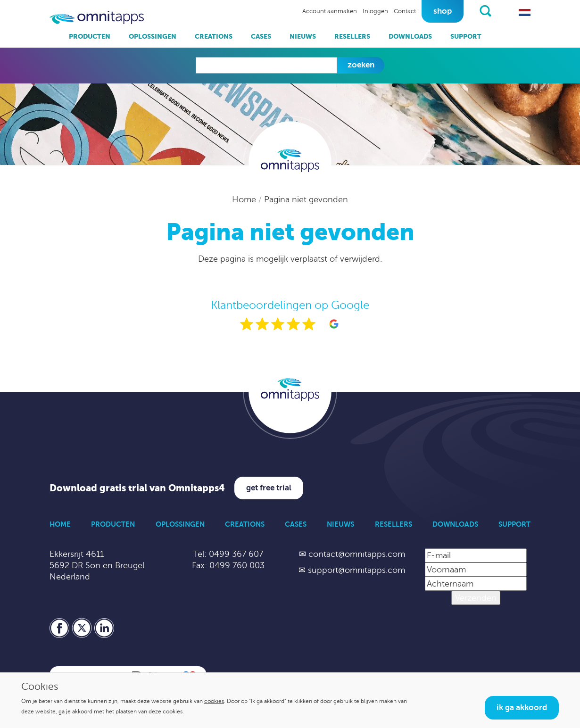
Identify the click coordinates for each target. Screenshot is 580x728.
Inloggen (375, 11)
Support (466, 36)
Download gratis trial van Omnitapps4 (137, 488)
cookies (214, 701)
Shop (443, 11)
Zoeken (361, 65)
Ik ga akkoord (522, 707)
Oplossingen (153, 36)
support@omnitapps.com (356, 570)
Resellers (352, 36)
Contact (405, 11)
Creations (214, 36)
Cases (261, 36)
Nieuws (303, 36)
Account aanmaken (330, 11)
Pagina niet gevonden (306, 199)
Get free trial (269, 488)
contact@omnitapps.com (357, 554)
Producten (90, 36)
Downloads (410, 36)
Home (245, 199)
